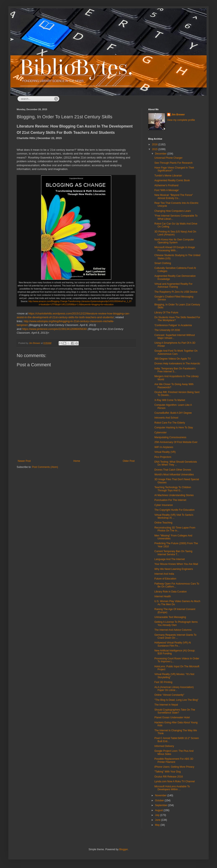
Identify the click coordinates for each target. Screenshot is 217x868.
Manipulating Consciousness (170, 437)
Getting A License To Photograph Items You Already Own (176, 623)
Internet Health (163, 596)
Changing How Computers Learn (173, 211)
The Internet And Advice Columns (173, 630)
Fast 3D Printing (163, 682)
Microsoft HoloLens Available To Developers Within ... (172, 788)
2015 (155, 149)
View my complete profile (181, 120)
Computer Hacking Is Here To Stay (174, 428)
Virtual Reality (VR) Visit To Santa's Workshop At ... (174, 516)
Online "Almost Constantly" (169, 695)
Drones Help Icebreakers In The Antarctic (177, 364)
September (161, 805)
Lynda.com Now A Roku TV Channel (175, 781)
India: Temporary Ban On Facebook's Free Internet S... (175, 370)
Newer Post (24, 461)
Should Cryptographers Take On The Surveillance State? (175, 711)
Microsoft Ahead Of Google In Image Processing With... (175, 249)
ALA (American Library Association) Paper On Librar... (174, 689)
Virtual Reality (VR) (165, 452)
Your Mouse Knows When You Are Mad (176, 564)
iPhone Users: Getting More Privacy (174, 767)
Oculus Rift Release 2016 (169, 777)
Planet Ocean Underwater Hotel (172, 717)
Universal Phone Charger (168, 158)
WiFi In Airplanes (164, 447)
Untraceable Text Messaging (170, 617)
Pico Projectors (163, 457)
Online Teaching (163, 523)
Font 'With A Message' (167, 190)
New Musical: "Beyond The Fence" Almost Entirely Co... (174, 197)
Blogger (123, 849)
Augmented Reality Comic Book (172, 180)
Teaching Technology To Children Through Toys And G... (173, 489)
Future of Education (165, 579)
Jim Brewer (178, 115)
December (161, 154)
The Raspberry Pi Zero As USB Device (176, 292)
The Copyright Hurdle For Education (174, 510)
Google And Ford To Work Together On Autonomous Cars (176, 352)
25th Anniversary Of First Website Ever (176, 442)
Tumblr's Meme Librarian (168, 176)
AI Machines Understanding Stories (174, 495)
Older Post (129, 461)
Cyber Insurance (164, 505)
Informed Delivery (164, 746)
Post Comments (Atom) (45, 467)
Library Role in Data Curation (171, 592)
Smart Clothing (163, 263)
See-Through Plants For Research (173, 163)
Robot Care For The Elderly (170, 423)
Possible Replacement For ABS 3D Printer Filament (174, 760)
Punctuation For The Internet (170, 500)
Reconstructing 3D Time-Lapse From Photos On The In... (175, 529)
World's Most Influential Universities (174, 475)
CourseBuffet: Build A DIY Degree (173, 413)
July (158, 815)
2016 (155, 144)
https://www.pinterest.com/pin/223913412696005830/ (55, 329)
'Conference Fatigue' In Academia (173, 325)
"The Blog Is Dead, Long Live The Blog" (176, 700)
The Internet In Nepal (166, 705)
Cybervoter (161, 433)
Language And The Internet (170, 559)
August (159, 810)
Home (77, 461)
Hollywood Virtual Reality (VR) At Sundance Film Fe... (173, 644)
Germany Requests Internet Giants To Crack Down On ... (175, 636)
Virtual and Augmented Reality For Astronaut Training (173, 285)
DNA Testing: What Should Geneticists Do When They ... (176, 463)
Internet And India (164, 574)
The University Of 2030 (167, 330)
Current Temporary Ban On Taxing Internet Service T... (173, 553)
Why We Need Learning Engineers (174, 569)
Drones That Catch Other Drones (173, 470)
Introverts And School (166, 418)
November (161, 795)
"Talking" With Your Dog (168, 772)
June (158, 820)
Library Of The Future (166, 313)
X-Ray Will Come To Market (170, 400)
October (160, 800)
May (158, 825)
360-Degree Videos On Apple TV (173, 359)
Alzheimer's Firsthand (166, 185)
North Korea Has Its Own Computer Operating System (174, 241)
